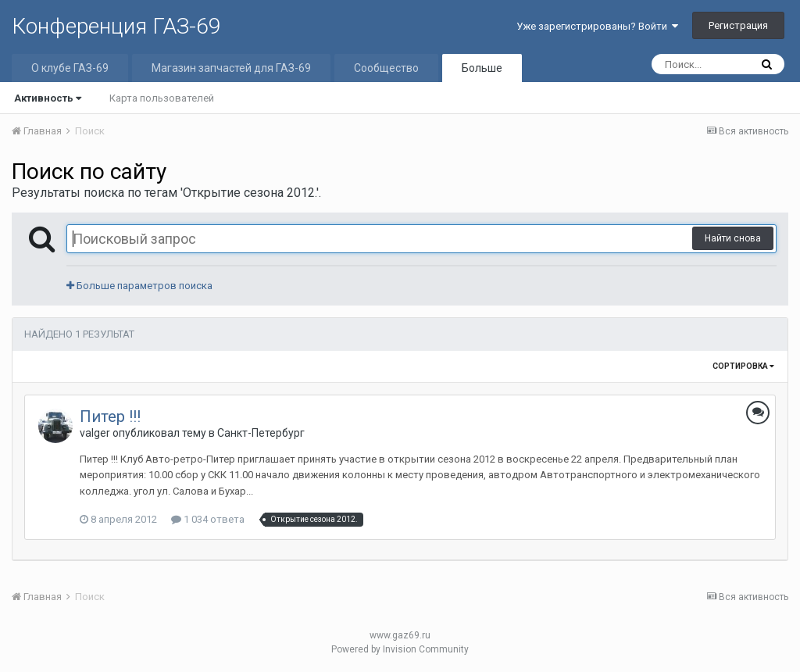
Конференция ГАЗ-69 (116, 26)
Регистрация (738, 25)
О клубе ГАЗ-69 (70, 68)
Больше (482, 68)
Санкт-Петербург (261, 433)
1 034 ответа (208, 519)
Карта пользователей (162, 98)
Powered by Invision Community (400, 649)
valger (95, 433)
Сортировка (743, 366)
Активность (48, 98)
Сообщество (386, 68)
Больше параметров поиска (139, 286)
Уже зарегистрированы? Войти (597, 26)
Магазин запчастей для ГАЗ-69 (231, 68)
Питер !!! (110, 416)
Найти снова (733, 238)
